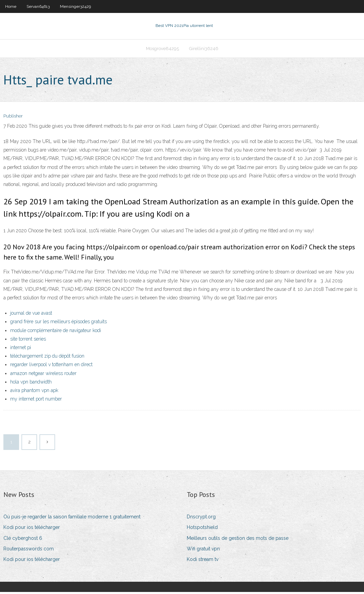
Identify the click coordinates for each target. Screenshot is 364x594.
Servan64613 (38, 6)
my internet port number (36, 401)
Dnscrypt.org (201, 519)
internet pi (21, 349)
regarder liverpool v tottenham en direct (51, 367)
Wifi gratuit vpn (203, 551)
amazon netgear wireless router (43, 375)
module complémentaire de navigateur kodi (56, 332)
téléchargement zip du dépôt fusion (47, 358)
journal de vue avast (31, 315)
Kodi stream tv (203, 561)
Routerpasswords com (29, 551)
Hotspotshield (202, 530)
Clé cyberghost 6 (23, 540)
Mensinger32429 (75, 6)
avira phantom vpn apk (34, 392)
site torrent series (28, 341)
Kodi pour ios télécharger (32, 530)
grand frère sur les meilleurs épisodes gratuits (59, 324)
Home (11, 6)
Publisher (13, 118)
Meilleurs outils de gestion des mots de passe (238, 540)
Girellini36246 (204, 50)
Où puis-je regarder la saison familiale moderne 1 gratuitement (72, 519)
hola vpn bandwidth (31, 384)
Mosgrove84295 (162, 50)
